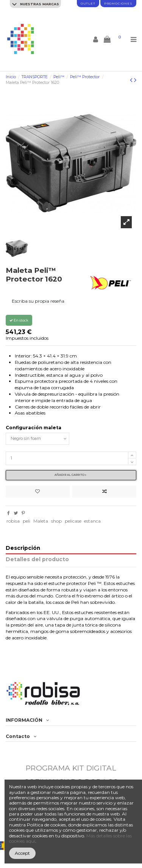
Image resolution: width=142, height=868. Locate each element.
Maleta (41, 521)
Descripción (23, 548)
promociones (118, 3)
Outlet (88, 3)
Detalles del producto (37, 559)
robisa (13, 521)
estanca (92, 521)
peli (27, 521)
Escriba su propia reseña (38, 301)
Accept (22, 853)
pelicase (73, 521)
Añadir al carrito (70, 475)
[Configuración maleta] (37, 439)
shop (56, 521)
